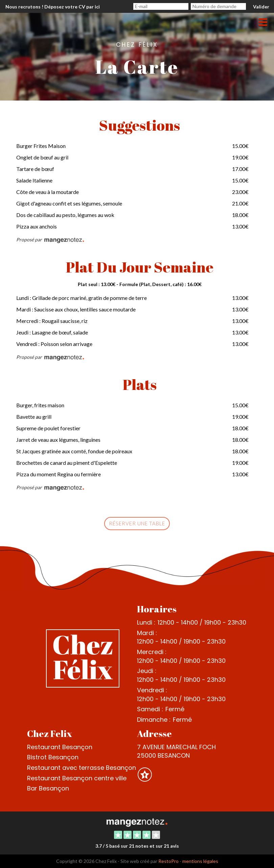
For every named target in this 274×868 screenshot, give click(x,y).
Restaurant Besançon (60, 747)
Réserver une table (137, 523)
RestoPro (168, 861)
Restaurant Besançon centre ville (77, 778)
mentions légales (200, 861)
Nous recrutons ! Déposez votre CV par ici (53, 7)
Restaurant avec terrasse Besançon (82, 768)
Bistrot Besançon (53, 757)
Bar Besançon (48, 788)
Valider (261, 7)
